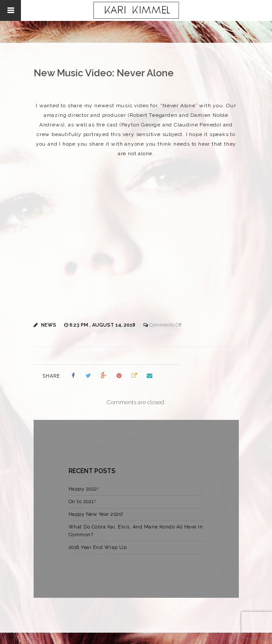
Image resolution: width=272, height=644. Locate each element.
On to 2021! (82, 502)
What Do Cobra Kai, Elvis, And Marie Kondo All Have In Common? (136, 531)
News (49, 325)
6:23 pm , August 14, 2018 (103, 325)
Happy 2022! (84, 489)
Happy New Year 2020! (96, 514)
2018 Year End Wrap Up (98, 547)
